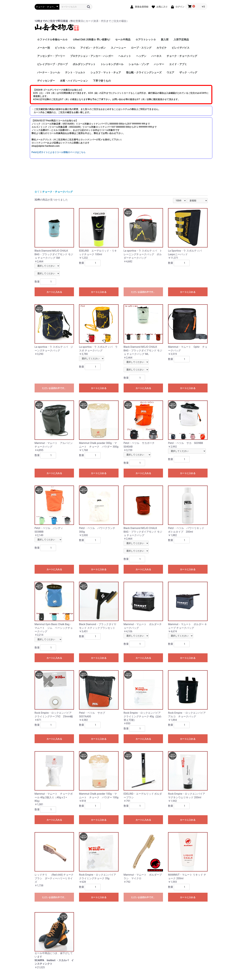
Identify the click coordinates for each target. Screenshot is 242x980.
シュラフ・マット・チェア (106, 72)
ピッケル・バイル (65, 48)
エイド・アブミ (178, 64)
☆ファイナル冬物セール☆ (52, 40)
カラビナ (162, 48)
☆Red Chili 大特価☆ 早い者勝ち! (91, 40)
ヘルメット (125, 56)
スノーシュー (118, 48)
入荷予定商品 (181, 40)
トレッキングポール (112, 64)
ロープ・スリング (141, 48)
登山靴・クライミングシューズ (144, 72)
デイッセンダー (46, 81)
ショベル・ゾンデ (139, 64)
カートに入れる (54, 292)
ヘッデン (141, 56)
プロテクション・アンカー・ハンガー (92, 56)
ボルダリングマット (84, 64)
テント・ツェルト (75, 72)
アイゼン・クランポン (93, 48)
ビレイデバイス (181, 48)
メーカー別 (43, 48)
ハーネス (156, 56)
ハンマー (159, 64)
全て (37, 192)
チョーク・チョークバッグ (182, 56)
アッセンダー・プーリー (51, 56)
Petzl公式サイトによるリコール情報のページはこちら (59, 152)
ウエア (170, 72)
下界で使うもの (102, 81)
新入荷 (165, 40)
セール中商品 (123, 40)
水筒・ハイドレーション (74, 81)
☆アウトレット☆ (146, 40)
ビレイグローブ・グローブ (52, 64)
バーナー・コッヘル (49, 72)
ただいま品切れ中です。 (143, 292)
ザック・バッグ (188, 72)
